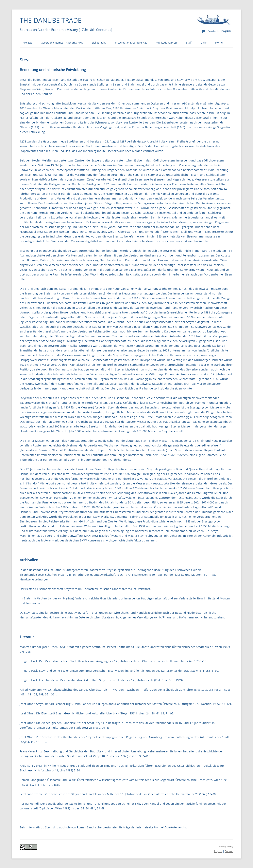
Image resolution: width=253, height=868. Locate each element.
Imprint (218, 851)
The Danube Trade (51, 20)
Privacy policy (226, 847)
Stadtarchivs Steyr (101, 570)
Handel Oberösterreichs (170, 827)
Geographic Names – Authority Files (62, 43)
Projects (27, 43)
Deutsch (213, 31)
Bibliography (99, 43)
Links (203, 43)
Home (219, 43)
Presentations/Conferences (131, 43)
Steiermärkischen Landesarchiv (45, 598)
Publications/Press (167, 43)
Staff (189, 43)
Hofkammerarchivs (61, 617)
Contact (229, 851)
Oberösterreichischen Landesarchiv (106, 589)
